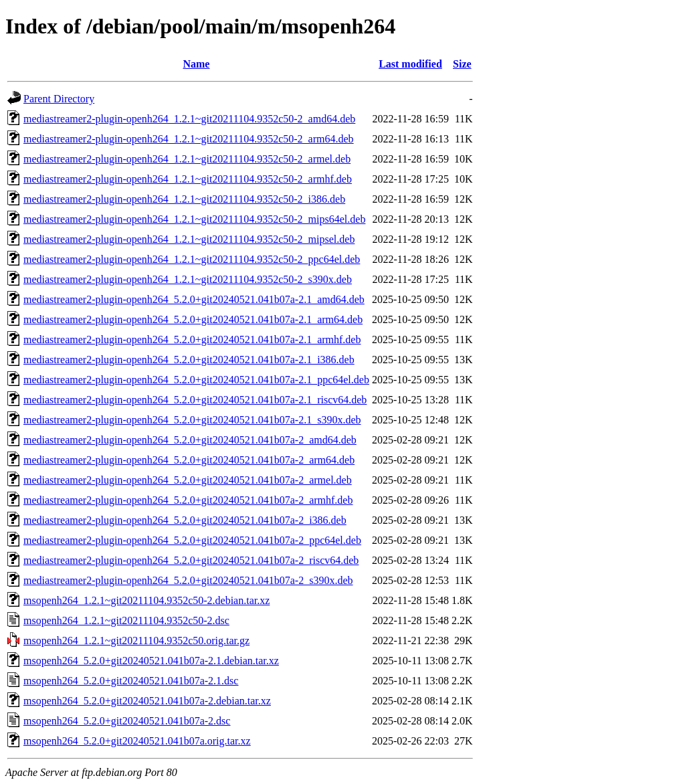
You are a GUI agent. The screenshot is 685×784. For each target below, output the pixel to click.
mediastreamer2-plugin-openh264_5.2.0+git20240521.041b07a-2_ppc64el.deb (192, 540)
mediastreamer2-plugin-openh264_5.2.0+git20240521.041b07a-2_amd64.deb (190, 440)
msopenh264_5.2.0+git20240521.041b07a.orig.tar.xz (137, 741)
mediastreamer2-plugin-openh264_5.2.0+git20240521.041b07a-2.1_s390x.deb (192, 420)
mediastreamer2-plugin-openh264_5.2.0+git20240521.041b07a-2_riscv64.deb (191, 560)
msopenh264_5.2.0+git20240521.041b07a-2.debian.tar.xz (147, 701)
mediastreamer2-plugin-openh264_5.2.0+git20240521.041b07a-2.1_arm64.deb (193, 319)
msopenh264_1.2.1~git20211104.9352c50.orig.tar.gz (136, 641)
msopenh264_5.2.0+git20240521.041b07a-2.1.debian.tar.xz (151, 661)
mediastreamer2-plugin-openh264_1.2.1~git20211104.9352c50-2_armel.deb (187, 159)
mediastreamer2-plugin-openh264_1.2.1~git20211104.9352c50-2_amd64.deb (189, 119)
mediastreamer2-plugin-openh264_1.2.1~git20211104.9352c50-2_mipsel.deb (189, 239)
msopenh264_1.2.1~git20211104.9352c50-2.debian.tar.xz (146, 600)
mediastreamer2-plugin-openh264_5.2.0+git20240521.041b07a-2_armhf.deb (188, 500)
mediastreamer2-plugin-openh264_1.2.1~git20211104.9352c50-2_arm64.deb (189, 139)
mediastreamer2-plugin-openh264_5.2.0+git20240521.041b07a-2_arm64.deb (189, 460)
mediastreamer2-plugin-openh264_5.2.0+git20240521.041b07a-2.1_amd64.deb (194, 299)
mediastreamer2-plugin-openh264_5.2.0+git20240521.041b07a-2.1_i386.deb (189, 360)
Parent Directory (59, 99)
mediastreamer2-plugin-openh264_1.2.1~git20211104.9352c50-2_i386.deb (184, 199)
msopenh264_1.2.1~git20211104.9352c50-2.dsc (126, 620)
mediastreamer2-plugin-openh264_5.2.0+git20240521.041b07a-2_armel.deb (188, 480)
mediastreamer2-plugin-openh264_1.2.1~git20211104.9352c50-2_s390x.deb (188, 279)
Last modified (410, 64)
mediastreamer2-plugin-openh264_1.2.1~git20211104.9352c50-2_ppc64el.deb (192, 259)
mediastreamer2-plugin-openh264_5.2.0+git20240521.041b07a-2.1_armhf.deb (192, 339)
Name (196, 64)
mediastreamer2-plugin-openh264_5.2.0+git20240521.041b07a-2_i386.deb (185, 520)
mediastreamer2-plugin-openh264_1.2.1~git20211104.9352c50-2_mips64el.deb (194, 219)
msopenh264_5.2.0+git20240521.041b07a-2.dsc (127, 721)
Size (462, 64)
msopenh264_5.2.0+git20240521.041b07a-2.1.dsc (131, 681)
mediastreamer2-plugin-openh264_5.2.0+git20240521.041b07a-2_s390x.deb (188, 580)
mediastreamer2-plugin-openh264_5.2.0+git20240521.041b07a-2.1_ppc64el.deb (196, 380)
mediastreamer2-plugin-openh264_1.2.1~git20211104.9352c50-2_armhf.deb (188, 179)
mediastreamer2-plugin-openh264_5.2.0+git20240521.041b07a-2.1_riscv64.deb (195, 400)
